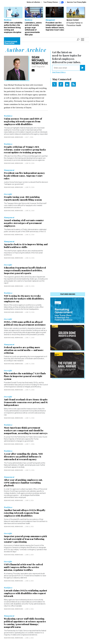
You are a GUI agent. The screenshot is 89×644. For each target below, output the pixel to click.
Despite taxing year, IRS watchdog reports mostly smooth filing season (23, 198)
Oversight (8, 194)
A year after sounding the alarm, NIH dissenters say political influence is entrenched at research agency (23, 457)
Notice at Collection (33, 2)
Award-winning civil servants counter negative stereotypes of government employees (24, 223)
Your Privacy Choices (54, 2)
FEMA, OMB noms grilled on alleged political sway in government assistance (25, 323)
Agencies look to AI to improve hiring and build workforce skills (26, 246)
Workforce (8, 116)
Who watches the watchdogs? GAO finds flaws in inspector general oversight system (25, 376)
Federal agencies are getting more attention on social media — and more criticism (24, 350)
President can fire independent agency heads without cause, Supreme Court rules (24, 176)
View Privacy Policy (59, 72)
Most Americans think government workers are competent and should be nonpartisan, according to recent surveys (26, 430)
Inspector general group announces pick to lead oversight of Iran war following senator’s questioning (25, 539)
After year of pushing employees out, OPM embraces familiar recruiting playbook (23, 483)
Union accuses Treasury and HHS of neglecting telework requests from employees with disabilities (23, 121)
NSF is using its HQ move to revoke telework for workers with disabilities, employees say (24, 299)
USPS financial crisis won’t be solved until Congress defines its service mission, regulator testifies (23, 567)
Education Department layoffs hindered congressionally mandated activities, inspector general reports (25, 270)
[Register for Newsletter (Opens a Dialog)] (82, 68)
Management (9, 170)
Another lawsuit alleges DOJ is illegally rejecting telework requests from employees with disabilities (25, 513)
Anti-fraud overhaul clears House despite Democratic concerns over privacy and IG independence (26, 402)
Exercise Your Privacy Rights (77, 2)
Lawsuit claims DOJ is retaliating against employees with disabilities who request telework (25, 593)
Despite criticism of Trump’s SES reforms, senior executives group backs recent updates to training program (25, 150)
